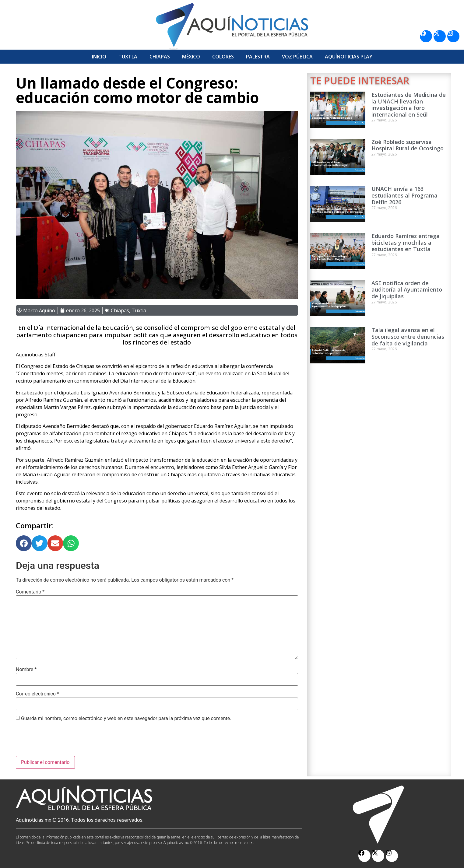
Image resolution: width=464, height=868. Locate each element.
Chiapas (160, 57)
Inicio (99, 57)
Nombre (26, 670)
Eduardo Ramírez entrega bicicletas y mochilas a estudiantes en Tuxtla (406, 242)
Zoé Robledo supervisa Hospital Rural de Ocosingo (408, 145)
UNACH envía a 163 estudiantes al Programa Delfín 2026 (404, 195)
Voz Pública (297, 57)
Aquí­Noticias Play (349, 57)
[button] (24, 543)
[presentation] (62, 741)
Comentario (30, 592)
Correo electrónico (37, 694)
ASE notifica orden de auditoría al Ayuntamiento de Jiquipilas (407, 290)
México (191, 57)
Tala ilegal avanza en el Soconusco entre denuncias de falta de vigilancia (408, 336)
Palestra (258, 57)
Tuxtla (128, 57)
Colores (223, 57)
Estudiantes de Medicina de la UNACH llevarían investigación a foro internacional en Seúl (409, 105)
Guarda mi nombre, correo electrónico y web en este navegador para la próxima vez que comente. (126, 719)
